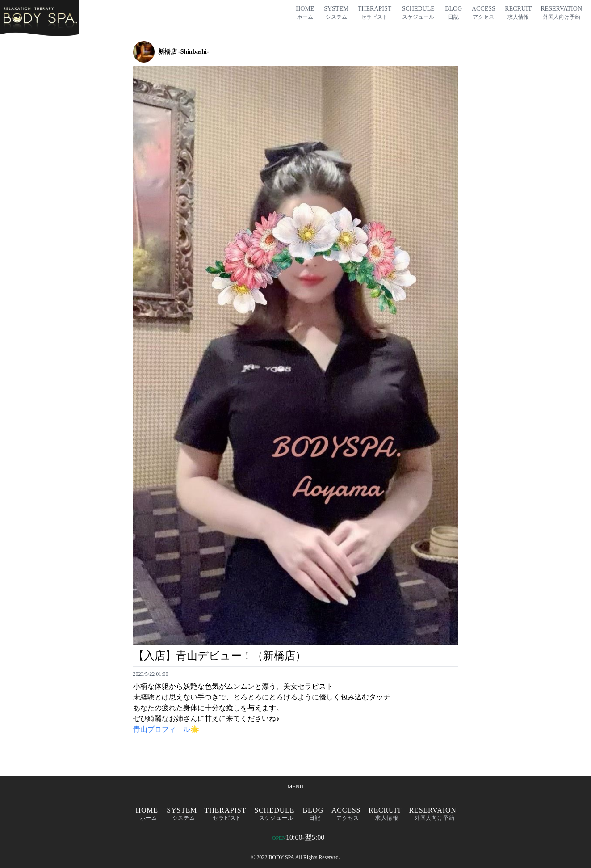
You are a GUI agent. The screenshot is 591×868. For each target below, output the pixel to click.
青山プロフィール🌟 (166, 729)
